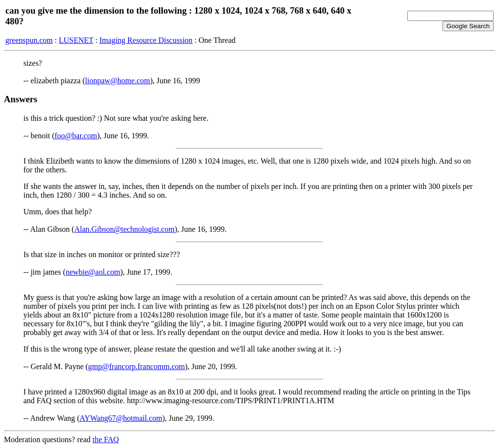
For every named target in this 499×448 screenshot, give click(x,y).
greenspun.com (29, 40)
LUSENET (76, 40)
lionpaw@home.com (118, 81)
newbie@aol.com (93, 272)
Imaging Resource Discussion (146, 40)
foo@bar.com (76, 136)
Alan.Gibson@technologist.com (124, 229)
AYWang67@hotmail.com (121, 418)
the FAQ (106, 439)
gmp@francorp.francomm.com (137, 366)
